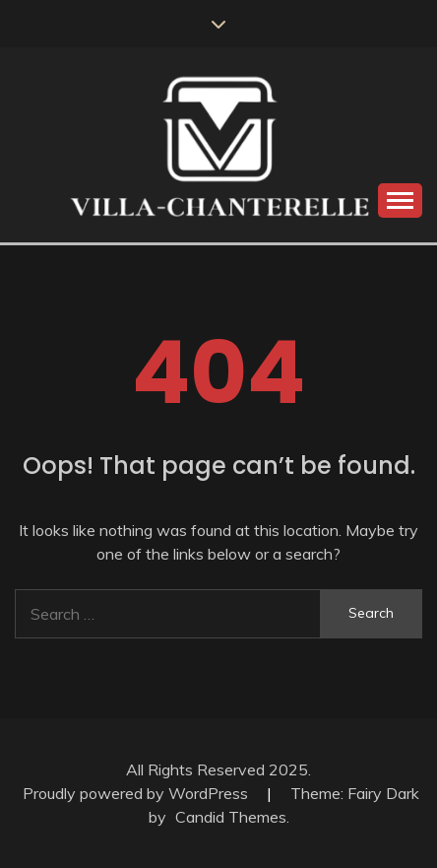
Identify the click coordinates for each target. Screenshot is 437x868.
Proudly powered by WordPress (137, 793)
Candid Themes (231, 817)
